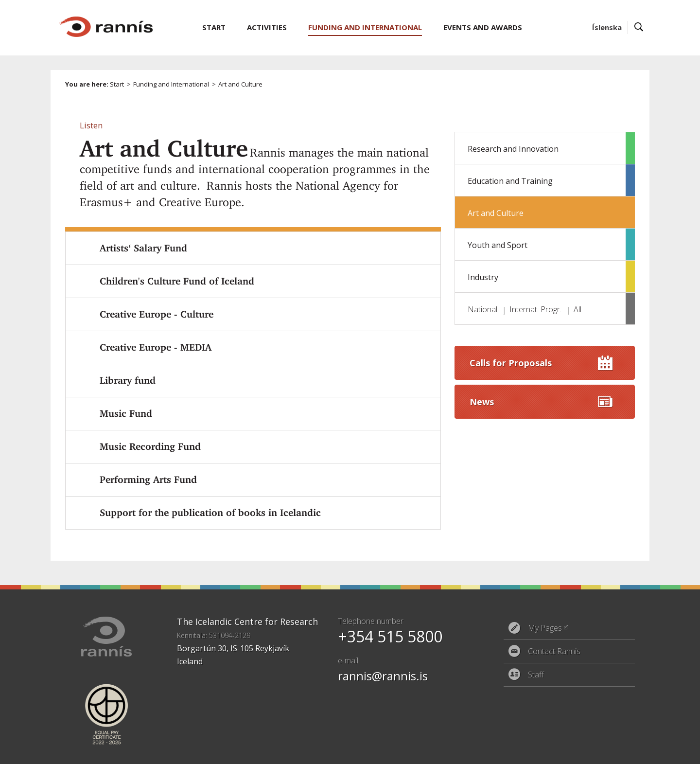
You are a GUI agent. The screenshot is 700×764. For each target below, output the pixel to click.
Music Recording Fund (150, 446)
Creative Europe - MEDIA (156, 347)
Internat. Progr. (535, 309)
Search (639, 27)
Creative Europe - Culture (157, 314)
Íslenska (607, 27)
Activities (267, 27)
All (577, 309)
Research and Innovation (513, 149)
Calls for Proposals (511, 363)
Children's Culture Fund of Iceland (177, 281)
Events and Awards (483, 27)
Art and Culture (496, 213)
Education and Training (510, 181)
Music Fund (126, 413)
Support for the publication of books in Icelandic (210, 513)
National (482, 309)
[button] (91, 125)
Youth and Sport (498, 245)
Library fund (128, 380)
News (482, 402)
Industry (483, 277)
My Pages (545, 628)
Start (117, 84)
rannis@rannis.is (383, 676)
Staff (536, 675)
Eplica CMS (602, 750)
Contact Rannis (554, 651)
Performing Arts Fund (148, 480)
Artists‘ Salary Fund (143, 248)
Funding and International (171, 84)
